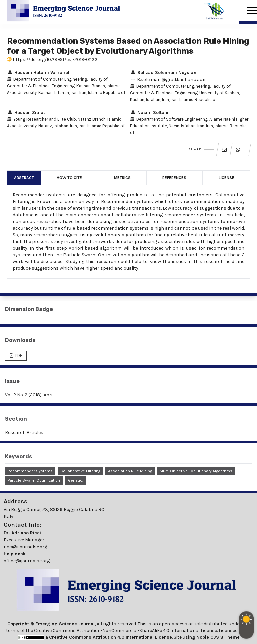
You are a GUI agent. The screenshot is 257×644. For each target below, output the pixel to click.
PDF (18, 356)
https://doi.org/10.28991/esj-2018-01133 (52, 60)
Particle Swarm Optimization (34, 480)
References (174, 178)
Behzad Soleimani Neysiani (164, 73)
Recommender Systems (30, 471)
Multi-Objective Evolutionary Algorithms (196, 471)
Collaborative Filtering (80, 471)
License (226, 178)
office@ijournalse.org (27, 561)
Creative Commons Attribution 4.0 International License (111, 637)
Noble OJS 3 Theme (217, 637)
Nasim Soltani (149, 113)
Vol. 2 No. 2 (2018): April (29, 395)
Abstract (24, 178)
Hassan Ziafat (26, 113)
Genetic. (75, 480)
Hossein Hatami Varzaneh (39, 73)
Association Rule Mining (130, 471)
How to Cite (69, 178)
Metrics (122, 178)
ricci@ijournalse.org (25, 547)
